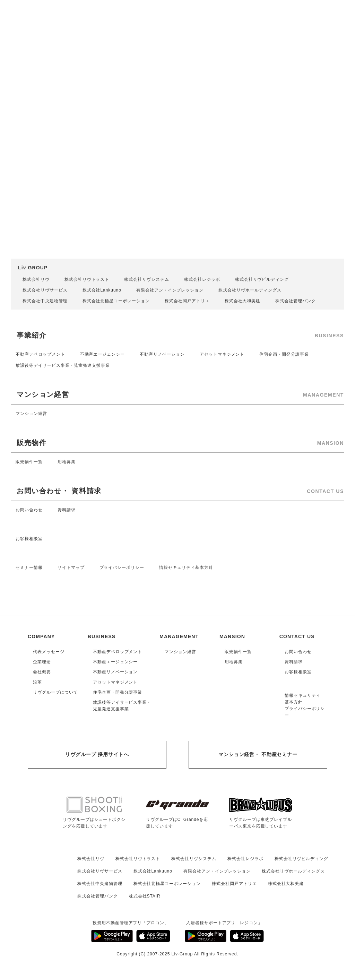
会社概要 (42, 672)
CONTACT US (297, 636)
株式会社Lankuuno (102, 290)
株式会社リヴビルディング (262, 279)
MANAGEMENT (179, 636)
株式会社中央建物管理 (45, 301)
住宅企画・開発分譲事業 (284, 354)
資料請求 (67, 510)
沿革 (37, 682)
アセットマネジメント (222, 354)
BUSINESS (102, 636)
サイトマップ (71, 567)
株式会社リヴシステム (147, 279)
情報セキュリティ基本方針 (186, 567)
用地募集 (67, 462)
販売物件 (32, 443)
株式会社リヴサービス (45, 290)
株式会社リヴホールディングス (250, 290)
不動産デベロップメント (40, 354)
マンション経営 (43, 394)
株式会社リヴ (36, 279)
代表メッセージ (49, 652)
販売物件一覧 (29, 462)
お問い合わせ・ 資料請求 (59, 491)
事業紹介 (32, 335)
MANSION (232, 636)
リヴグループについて (55, 692)
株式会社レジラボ (202, 279)
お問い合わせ (29, 510)
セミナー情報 (29, 567)
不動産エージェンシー (103, 354)
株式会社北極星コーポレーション (116, 301)
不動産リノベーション (162, 354)
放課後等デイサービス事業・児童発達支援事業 (63, 365)
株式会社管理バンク (296, 301)
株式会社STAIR (145, 896)
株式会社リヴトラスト (87, 279)
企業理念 (42, 662)
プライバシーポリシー (122, 567)
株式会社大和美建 (243, 301)
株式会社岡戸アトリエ (187, 301)
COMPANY (41, 636)
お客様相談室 (29, 539)
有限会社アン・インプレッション (170, 290)
